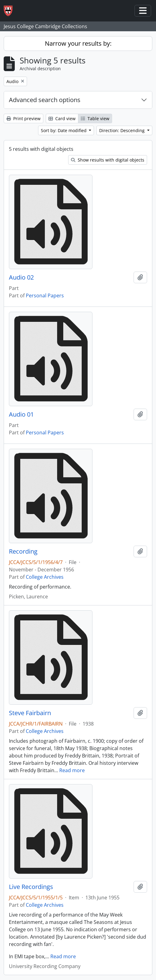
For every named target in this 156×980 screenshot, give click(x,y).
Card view (62, 118)
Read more (72, 770)
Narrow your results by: (78, 43)
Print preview (23, 118)
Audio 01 (21, 414)
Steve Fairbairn (30, 713)
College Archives (45, 577)
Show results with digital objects (108, 160)
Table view (95, 118)
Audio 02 (21, 277)
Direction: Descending (123, 130)
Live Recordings (31, 887)
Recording (23, 551)
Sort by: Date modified (64, 130)
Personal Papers (45, 296)
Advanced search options (45, 100)
